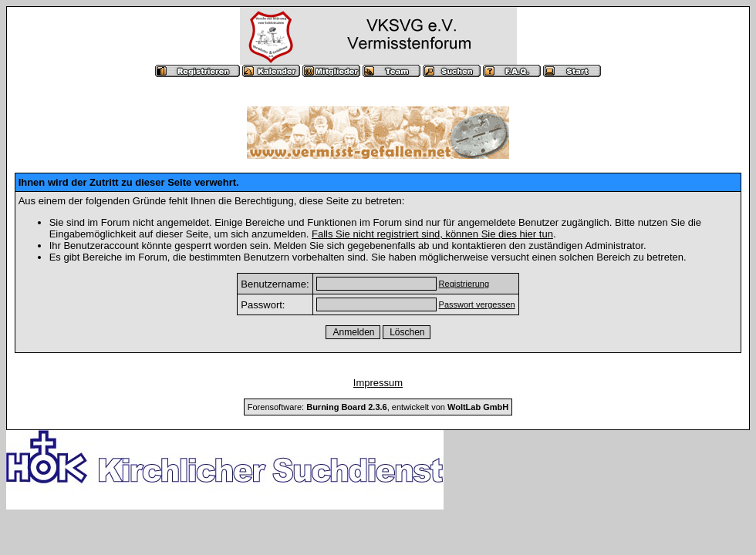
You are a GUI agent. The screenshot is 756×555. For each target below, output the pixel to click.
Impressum (378, 383)
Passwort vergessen (477, 304)
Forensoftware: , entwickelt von (378, 407)
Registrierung (464, 284)
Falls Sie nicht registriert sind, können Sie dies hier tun (432, 234)
